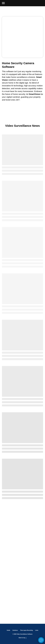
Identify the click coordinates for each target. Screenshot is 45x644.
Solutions (15, 630)
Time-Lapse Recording (27, 630)
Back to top (22, 638)
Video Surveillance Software (25, 634)
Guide (8, 630)
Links (37, 630)
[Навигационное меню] (3, 3)
